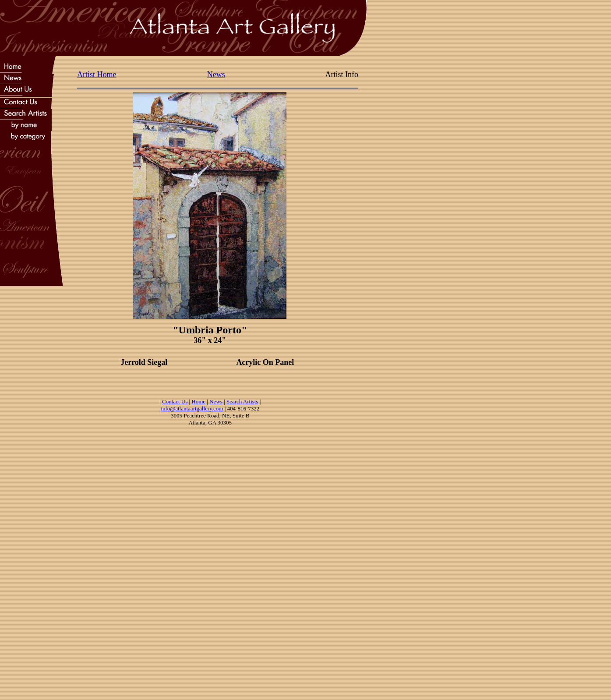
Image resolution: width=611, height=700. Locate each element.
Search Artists (242, 401)
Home (198, 401)
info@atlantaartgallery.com (192, 408)
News (216, 74)
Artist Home (97, 74)
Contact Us (175, 401)
